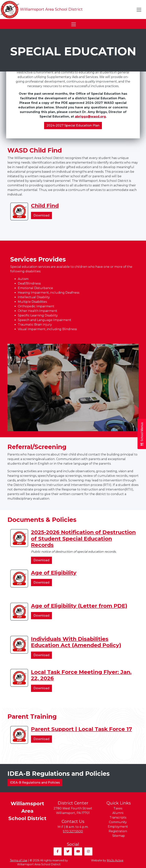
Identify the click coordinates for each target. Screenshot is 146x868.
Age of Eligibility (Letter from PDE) (79, 606)
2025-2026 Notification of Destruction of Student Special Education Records (83, 539)
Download (43, 216)
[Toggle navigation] (139, 10)
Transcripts (118, 818)
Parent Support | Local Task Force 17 (81, 729)
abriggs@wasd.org (90, 116)
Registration (118, 831)
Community (118, 822)
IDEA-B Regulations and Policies (35, 783)
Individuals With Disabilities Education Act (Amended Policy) (76, 642)
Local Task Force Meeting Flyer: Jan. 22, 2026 (81, 675)
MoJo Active (115, 860)
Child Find (45, 206)
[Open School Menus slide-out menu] (142, 434)
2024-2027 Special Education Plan (73, 125)
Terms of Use (19, 860)
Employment (118, 827)
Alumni (118, 813)
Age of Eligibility (54, 573)
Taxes (118, 808)
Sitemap (119, 836)
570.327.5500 (73, 831)
